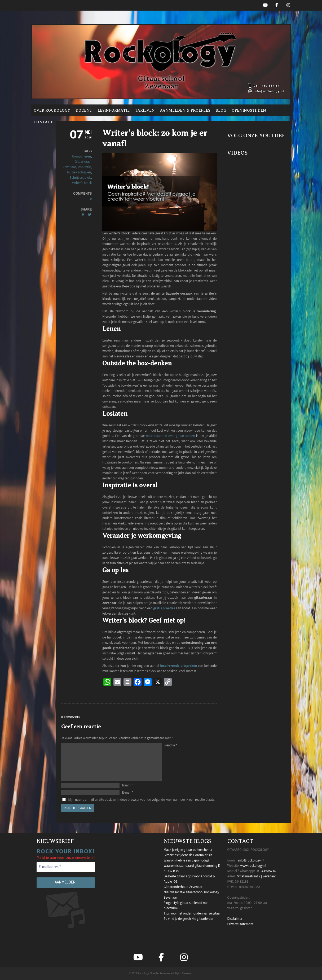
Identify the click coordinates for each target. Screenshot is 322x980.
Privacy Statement (241, 924)
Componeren (81, 156)
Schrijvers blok (80, 178)
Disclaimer (235, 919)
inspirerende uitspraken (178, 666)
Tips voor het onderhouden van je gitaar (192, 913)
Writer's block (82, 183)
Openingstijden (249, 110)
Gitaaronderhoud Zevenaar (183, 887)
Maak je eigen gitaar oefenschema (188, 850)
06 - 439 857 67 (266, 871)
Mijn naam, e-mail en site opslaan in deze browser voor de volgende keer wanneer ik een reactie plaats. (142, 800)
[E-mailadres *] (66, 867)
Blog (221, 110)
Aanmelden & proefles (185, 110)
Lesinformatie (114, 110)
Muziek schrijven (79, 172)
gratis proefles (164, 608)
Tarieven (145, 110)
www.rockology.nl (253, 866)
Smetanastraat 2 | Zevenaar (256, 876)
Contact (43, 122)
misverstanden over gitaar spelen (170, 436)
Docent (84, 110)
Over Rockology (52, 110)
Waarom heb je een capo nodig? (186, 860)
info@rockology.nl (251, 860)
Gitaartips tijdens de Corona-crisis (188, 855)
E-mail (128, 793)
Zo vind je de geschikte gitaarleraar (189, 919)
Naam (127, 785)
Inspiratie (84, 167)
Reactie (171, 745)
